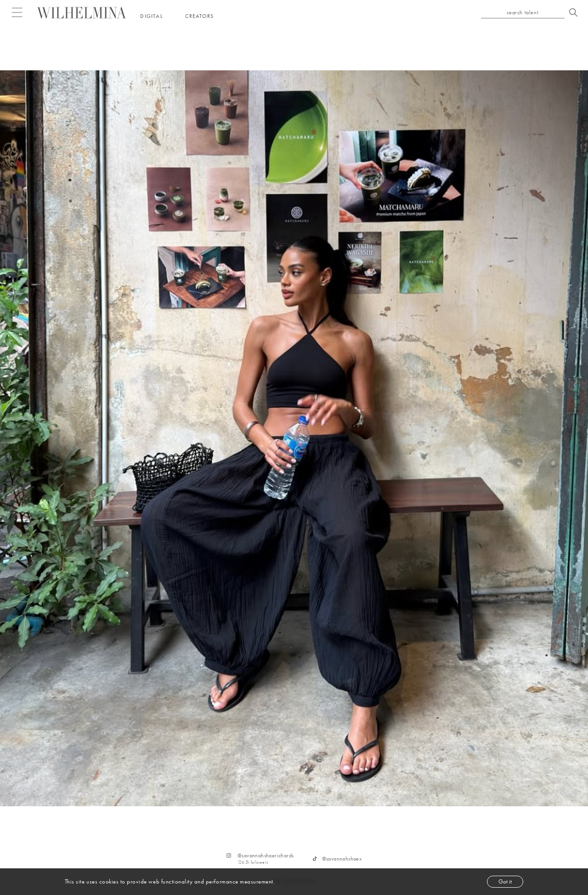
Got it (505, 881)
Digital (151, 16)
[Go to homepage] (82, 13)
